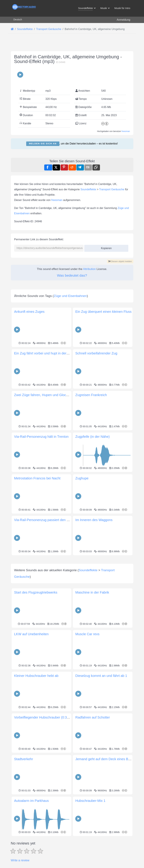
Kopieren (105, 247)
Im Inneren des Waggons (94, 520)
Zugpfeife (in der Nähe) (93, 437)
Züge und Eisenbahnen (70, 296)
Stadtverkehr (24, 806)
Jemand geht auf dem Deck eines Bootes (106, 806)
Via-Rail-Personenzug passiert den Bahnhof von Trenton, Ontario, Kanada (69, 520)
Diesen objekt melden (120, 261)
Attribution (90, 269)
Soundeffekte (88, 189)
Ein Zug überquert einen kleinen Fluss (104, 312)
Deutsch (18, 19)
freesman (126, 131)
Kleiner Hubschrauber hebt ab (36, 722)
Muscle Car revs (87, 681)
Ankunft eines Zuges (29, 312)
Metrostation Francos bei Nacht (37, 478)
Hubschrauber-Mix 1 (90, 847)
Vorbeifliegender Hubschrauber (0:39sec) (45, 764)
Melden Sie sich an (43, 144)
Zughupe (82, 478)
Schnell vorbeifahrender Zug (96, 353)
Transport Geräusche (112, 189)
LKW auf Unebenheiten (31, 681)
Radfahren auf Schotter (93, 764)
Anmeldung (124, 20)
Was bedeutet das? (72, 275)
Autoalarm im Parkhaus (32, 847)
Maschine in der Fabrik (92, 639)
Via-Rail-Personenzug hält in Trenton (41, 437)
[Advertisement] (72, 580)
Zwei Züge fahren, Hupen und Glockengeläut (47, 395)
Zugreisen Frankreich (91, 395)
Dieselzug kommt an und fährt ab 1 (101, 722)
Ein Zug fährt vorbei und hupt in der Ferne (45, 353)
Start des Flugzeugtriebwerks (36, 639)
